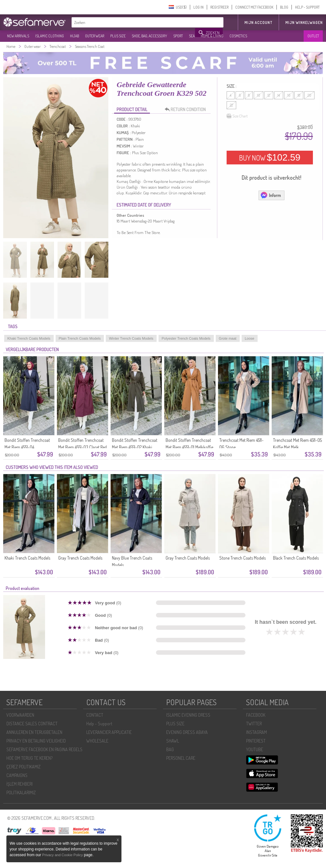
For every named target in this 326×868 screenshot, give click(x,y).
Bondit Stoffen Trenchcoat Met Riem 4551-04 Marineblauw (27, 447)
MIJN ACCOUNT (258, 23)
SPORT (178, 36)
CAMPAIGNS (17, 775)
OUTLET (313, 36)
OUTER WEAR (95, 36)
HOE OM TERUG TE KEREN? (29, 758)
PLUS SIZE (118, 36)
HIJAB (74, 36)
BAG (170, 749)
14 (279, 95)
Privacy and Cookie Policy (62, 855)
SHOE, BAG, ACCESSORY (149, 36)
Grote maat (228, 338)
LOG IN (198, 7)
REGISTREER (219, 7)
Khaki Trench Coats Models (29, 338)
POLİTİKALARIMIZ (21, 793)
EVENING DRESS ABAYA (187, 732)
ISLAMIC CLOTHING (50, 36)
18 (299, 95)
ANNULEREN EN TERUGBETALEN (34, 732)
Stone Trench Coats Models (242, 558)
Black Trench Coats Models (296, 558)
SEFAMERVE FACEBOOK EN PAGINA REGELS (44, 749)
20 (309, 95)
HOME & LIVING (212, 36)
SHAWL (173, 741)
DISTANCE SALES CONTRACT (32, 724)
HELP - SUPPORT (307, 7)
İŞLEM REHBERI (19, 784)
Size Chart (237, 116)
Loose (250, 338)
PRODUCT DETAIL (132, 109)
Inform (271, 195)
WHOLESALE (97, 741)
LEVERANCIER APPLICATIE (109, 732)
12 (269, 95)
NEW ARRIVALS (18, 36)
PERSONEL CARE (181, 758)
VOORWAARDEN (20, 715)
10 (259, 95)
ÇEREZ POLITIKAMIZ (23, 767)
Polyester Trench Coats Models (186, 338)
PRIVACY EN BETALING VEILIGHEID (36, 741)
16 (289, 95)
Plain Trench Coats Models (80, 338)
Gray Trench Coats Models (80, 558)
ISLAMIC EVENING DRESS (188, 715)
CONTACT (95, 715)
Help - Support (99, 724)
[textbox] (134, 22)
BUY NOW (270, 157)
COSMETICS (238, 36)
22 (231, 105)
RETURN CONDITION (187, 109)
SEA (192, 36)
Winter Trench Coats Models (131, 338)
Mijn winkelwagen (304, 23)
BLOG (284, 7)
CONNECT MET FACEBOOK (254, 7)
